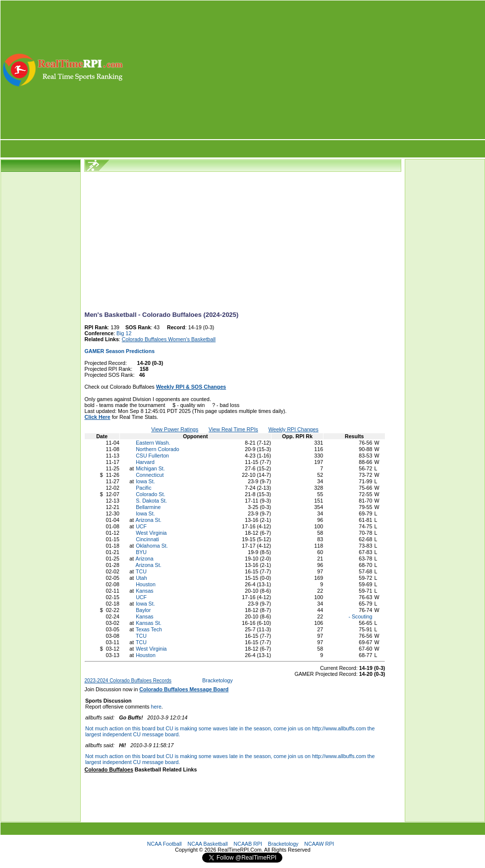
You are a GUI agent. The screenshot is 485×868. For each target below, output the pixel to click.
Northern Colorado (158, 449)
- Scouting (360, 616)
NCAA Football (164, 844)
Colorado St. (150, 494)
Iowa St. (145, 481)
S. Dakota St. (151, 501)
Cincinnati (147, 539)
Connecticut (150, 475)
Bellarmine (148, 507)
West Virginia (151, 533)
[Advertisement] (305, 70)
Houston (146, 584)
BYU (141, 552)
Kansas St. (149, 623)
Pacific (143, 488)
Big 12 (124, 333)
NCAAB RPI (248, 844)
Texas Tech (149, 629)
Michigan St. (150, 468)
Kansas (145, 591)
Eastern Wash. (153, 443)
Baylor (143, 610)
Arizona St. (149, 520)
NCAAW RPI (319, 844)
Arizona (145, 559)
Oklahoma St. (152, 546)
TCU (141, 571)
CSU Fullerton (152, 456)
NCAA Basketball (208, 844)
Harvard (145, 462)
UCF (141, 526)
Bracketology (217, 680)
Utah (141, 578)
